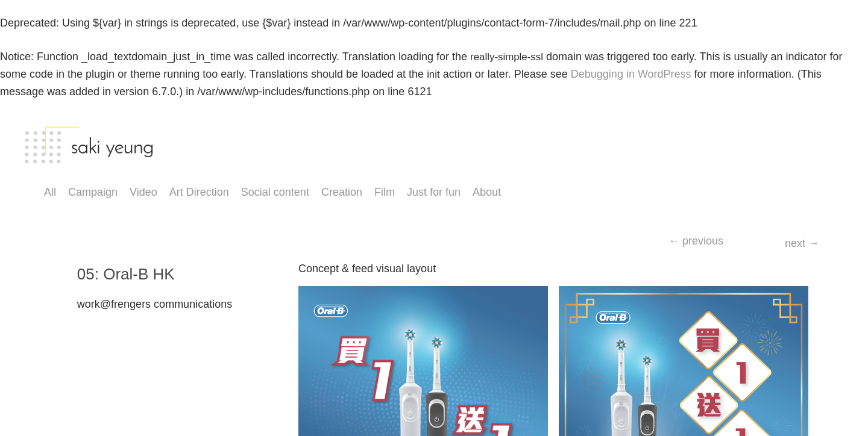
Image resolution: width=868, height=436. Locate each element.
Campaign (93, 192)
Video (143, 192)
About (487, 192)
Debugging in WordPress (631, 74)
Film (385, 192)
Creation (342, 192)
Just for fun (434, 192)
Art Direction (199, 192)
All (50, 192)
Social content (275, 192)
